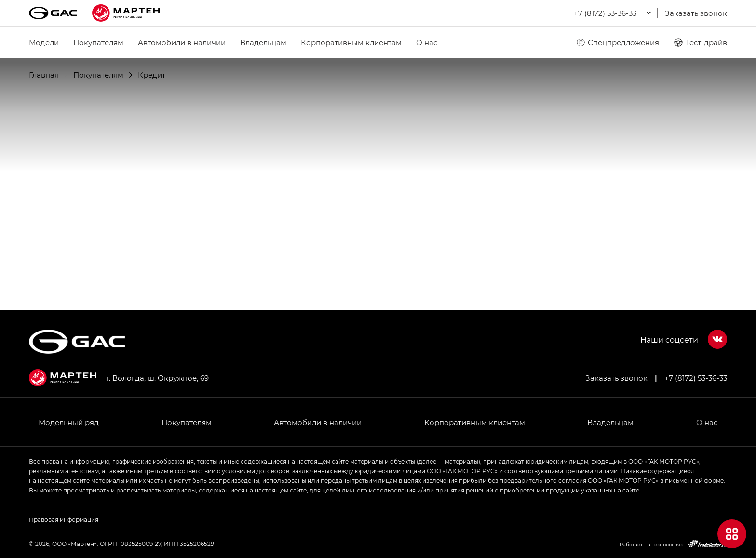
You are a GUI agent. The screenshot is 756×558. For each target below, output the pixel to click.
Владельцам (263, 42)
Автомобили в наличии (182, 42)
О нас (427, 42)
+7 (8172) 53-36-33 (696, 378)
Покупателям (98, 42)
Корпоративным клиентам (351, 42)
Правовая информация (64, 519)
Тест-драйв (700, 42)
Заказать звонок (696, 13)
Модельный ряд (69, 422)
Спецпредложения (617, 42)
